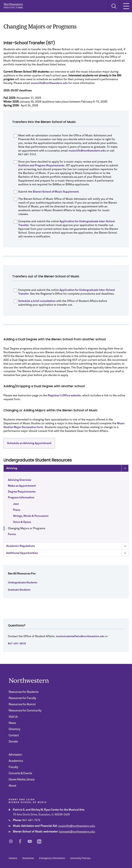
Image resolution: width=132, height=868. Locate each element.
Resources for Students (23, 692)
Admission (15, 755)
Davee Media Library (22, 780)
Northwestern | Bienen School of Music (13, 6)
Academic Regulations (67, 554)
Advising (67, 476)
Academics (16, 761)
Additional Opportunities (67, 561)
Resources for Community (25, 711)
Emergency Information (52, 858)
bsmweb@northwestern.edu (77, 832)
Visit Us (13, 717)
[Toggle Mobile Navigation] (126, 6)
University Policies (80, 858)
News (12, 723)
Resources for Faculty (22, 698)
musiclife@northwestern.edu (77, 826)
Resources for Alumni (22, 704)
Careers (13, 858)
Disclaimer (28, 858)
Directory (14, 729)
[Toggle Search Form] (114, 6)
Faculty (13, 767)
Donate (13, 742)
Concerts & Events (20, 773)
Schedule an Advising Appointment (29, 443)
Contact (14, 735)
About (12, 786)
